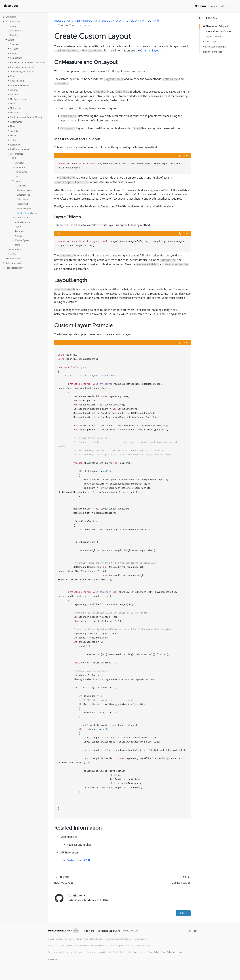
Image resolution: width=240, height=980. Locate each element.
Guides (107, 20)
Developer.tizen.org (109, 931)
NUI (142, 20)
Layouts (154, 20)
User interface (126, 20)
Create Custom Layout (75, 25)
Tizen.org (89, 931)
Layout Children (213, 37)
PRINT (183, 913)
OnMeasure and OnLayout (216, 26)
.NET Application (86, 20)
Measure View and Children (219, 31)
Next (183, 877)
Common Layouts (151, 50)
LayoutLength (210, 42)
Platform (200, 6)
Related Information (213, 52)
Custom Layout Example (215, 47)
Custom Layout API (78, 860)
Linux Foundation (75, 939)
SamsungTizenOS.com (60, 931)
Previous (64, 877)
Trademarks (53, 959)
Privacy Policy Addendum (171, 952)
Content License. (139, 952)
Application (221, 6)
